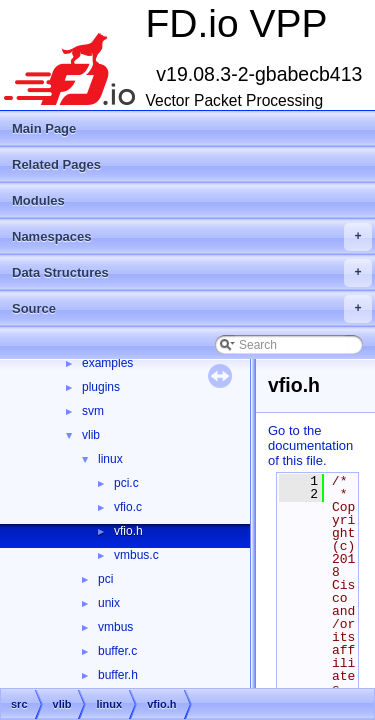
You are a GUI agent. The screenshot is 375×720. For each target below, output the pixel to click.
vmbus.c (136, 555)
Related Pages (56, 164)
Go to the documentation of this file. (310, 445)
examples (107, 363)
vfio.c (128, 507)
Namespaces (192, 237)
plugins (101, 387)
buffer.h (118, 675)
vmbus (115, 627)
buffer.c (117, 651)
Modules (38, 200)
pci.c (126, 483)
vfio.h (128, 531)
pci (105, 579)
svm (93, 411)
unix (109, 603)
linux (110, 459)
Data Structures (192, 273)
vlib (91, 435)
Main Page (44, 128)
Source (192, 309)
